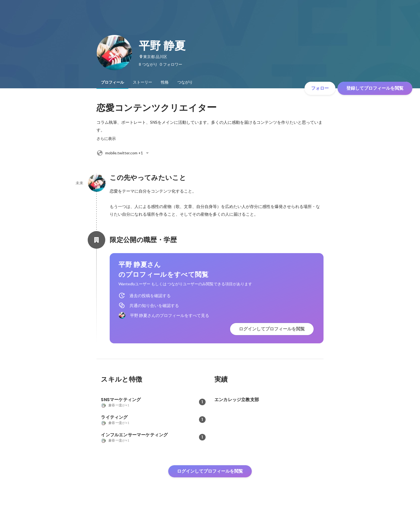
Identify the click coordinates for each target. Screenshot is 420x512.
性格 (165, 82)
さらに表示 (106, 139)
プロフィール (112, 82)
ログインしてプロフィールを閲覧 (272, 329)
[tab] (112, 82)
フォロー (320, 88)
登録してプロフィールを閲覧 (375, 88)
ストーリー (142, 82)
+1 (124, 153)
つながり (185, 82)
